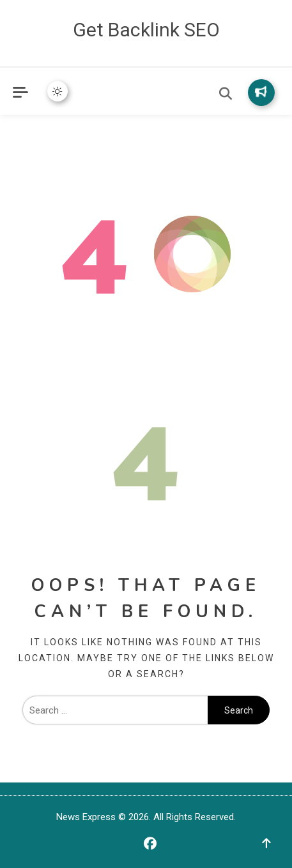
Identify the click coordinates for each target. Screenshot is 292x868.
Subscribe (261, 92)
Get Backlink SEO (146, 30)
